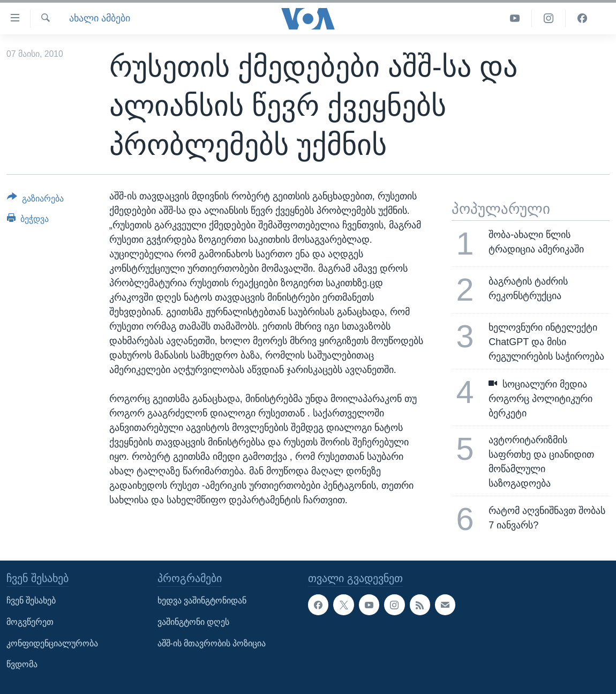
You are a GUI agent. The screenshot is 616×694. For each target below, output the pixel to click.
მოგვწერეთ (30, 622)
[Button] (35, 200)
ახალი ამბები (100, 18)
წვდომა (22, 664)
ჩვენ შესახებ (31, 600)
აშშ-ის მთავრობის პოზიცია (212, 643)
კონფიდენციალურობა (52, 643)
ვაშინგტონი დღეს (193, 622)
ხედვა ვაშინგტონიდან (202, 600)
